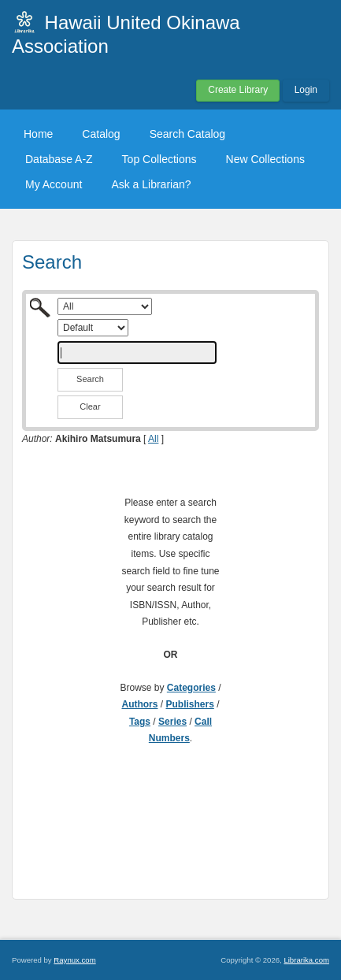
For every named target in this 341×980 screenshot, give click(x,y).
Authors (139, 704)
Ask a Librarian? (151, 184)
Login (306, 90)
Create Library (238, 90)
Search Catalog (188, 134)
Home (38, 134)
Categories (191, 688)
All (153, 439)
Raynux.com (74, 960)
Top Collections (159, 159)
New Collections (265, 159)
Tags (140, 722)
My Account (54, 184)
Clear (90, 406)
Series (172, 722)
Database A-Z (59, 159)
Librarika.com (306, 960)
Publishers (189, 704)
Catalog (101, 134)
